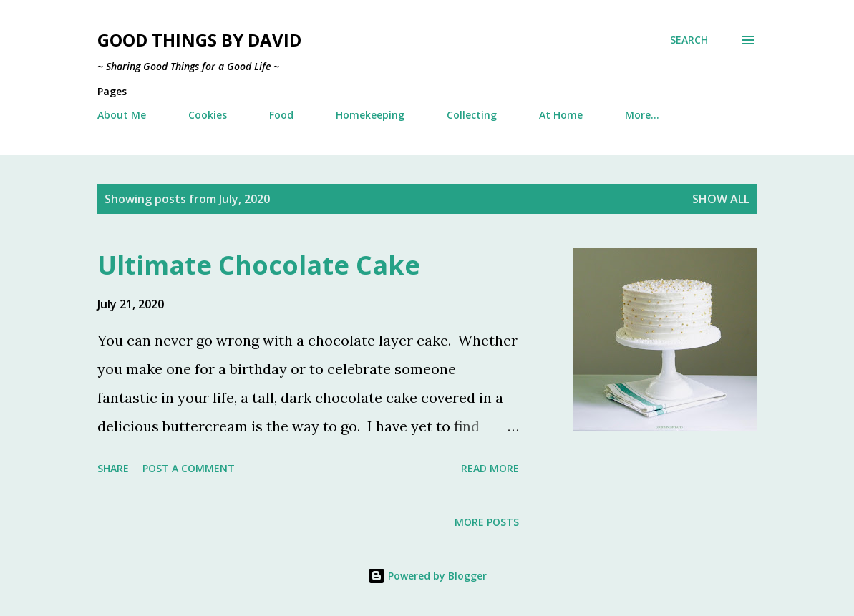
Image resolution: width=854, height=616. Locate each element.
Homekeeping (370, 115)
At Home (561, 115)
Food (281, 115)
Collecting (472, 115)
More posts (487, 522)
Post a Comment (189, 468)
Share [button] (113, 468)
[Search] (689, 40)
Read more (490, 468)
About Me (122, 115)
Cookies (208, 115)
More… (642, 115)
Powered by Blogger (427, 576)
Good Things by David (199, 40)
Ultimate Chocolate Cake (259, 265)
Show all (721, 199)
